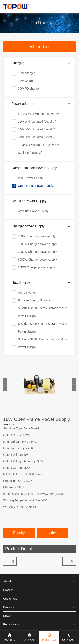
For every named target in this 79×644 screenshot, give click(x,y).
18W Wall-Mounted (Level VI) (37, 129)
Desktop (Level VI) (30, 153)
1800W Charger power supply (37, 244)
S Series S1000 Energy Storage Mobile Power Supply (44, 343)
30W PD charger (29, 89)
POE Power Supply (31, 178)
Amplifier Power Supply (33, 211)
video (53, 533)
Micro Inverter (27, 293)
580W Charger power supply (37, 236)
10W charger (26, 73)
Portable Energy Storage (34, 300)
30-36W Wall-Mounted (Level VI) (39, 145)
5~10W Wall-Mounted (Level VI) (39, 114)
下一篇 (69, 561)
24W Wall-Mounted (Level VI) (37, 137)
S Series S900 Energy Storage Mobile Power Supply (43, 328)
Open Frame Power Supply (36, 186)
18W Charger (27, 81)
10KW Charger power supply (37, 267)
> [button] (74, 385)
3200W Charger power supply (37, 252)
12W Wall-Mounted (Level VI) (37, 122)
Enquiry (19, 533)
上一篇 (10, 561)
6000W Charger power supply (37, 260)
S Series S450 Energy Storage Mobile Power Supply (43, 312)
